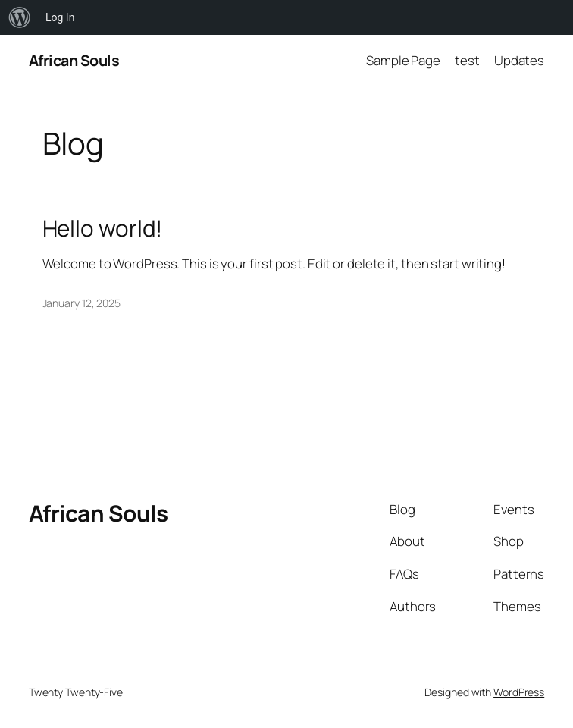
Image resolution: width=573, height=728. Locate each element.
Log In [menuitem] (60, 17)
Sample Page (403, 60)
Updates (519, 60)
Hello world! (103, 228)
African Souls (74, 60)
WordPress (519, 692)
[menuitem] (20, 17)
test (467, 60)
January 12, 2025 (81, 303)
